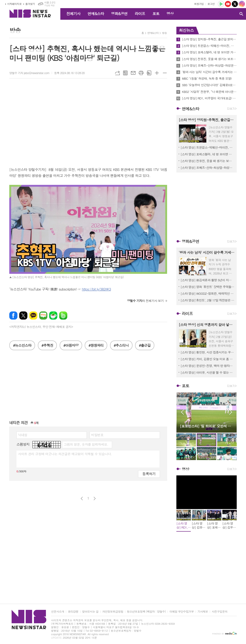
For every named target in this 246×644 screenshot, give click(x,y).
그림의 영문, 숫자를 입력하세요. (86, 444)
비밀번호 (97, 435)
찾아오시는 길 (90, 612)
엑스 (23, 315)
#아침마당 (71, 345)
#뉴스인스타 (22, 345)
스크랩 (149, 73)
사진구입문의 (220, 612)
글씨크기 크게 (157, 73)
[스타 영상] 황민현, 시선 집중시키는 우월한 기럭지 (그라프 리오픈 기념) (207, 352)
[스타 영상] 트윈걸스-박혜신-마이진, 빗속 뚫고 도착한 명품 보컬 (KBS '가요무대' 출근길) (209, 46)
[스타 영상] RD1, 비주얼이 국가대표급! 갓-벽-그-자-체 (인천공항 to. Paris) (209, 98)
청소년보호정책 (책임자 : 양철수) (146, 612)
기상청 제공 (49, 5)
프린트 (141, 73)
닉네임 (23, 435)
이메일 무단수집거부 (182, 612)
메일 (133, 73)
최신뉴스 (186, 30)
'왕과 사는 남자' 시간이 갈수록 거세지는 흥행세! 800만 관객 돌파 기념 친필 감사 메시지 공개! (209, 72)
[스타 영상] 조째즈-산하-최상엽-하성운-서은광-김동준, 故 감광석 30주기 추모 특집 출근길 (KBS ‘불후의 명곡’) (209, 65)
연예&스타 (96, 14)
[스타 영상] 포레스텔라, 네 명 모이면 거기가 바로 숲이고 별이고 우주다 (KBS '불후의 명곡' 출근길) (209, 52)
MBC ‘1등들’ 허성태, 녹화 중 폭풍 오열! (207, 78)
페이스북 (13, 315)
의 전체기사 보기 (145, 301)
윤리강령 (73, 612)
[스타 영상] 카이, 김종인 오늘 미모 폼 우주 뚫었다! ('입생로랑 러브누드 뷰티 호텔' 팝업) (207, 359)
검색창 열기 (241, 14)
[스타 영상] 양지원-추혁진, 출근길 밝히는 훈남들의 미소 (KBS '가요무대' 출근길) (209, 39)
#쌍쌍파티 (96, 345)
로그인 (211, 4)
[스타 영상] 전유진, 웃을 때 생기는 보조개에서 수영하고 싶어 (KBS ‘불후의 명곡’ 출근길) (209, 59)
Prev (182, 412)
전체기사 (73, 14)
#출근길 (145, 345)
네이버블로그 (43, 315)
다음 (95, 499)
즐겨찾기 (30, 4)
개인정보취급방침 (113, 612)
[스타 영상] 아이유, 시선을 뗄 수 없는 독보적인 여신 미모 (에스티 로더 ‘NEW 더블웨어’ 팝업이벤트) (207, 372)
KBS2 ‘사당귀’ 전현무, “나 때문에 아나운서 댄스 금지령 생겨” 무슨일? (209, 92)
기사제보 (203, 612)
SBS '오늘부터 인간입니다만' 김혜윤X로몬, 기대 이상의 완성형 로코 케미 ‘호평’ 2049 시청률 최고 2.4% (209, 85)
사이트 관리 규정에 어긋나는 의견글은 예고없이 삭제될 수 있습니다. (65, 454)
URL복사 (117, 73)
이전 (82, 499)
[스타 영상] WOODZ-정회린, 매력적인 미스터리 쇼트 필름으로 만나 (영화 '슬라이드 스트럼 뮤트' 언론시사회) (207, 293)
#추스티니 (121, 345)
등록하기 (149, 474)
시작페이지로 (14, 4)
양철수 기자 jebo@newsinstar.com (29, 73)
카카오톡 (33, 315)
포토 (156, 14)
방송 (164, 33)
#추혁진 (47, 345)
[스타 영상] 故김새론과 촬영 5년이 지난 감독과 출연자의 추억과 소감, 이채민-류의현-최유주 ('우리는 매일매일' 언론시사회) (207, 280)
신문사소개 (58, 612)
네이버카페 (53, 315)
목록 (125, 73)
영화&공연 (119, 14)
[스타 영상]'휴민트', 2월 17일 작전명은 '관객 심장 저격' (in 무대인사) (207, 300)
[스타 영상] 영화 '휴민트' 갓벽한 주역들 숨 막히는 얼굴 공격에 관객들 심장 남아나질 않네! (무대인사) (207, 287)
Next (231, 412)
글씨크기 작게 (165, 73)
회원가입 (199, 4)
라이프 (140, 14)
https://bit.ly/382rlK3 (96, 289)
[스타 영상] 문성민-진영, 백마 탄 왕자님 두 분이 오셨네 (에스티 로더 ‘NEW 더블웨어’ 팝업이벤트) (207, 366)
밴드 (63, 315)
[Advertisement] (88, 387)
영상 (170, 14)
